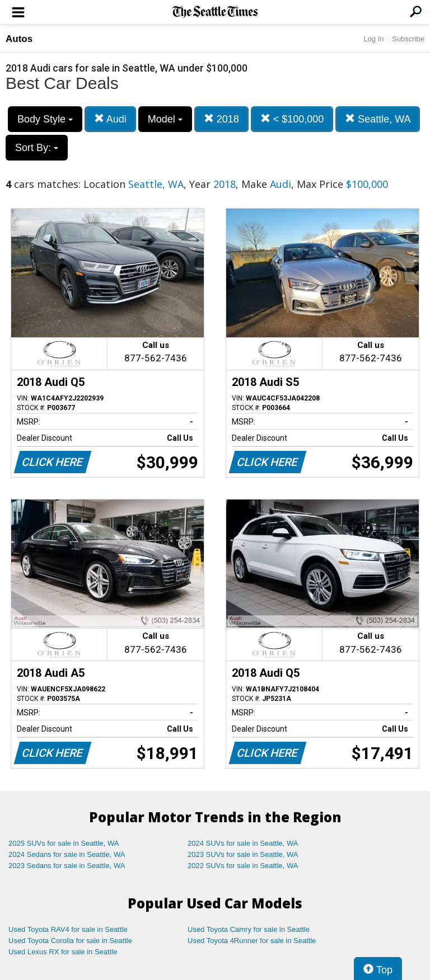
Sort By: (37, 148)
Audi (110, 119)
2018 (221, 119)
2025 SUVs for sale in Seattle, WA (64, 843)
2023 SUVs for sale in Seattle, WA (243, 854)
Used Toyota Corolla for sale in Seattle (70, 941)
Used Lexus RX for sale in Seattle (63, 952)
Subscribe (408, 39)
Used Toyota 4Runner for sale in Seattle (252, 941)
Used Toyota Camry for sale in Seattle (249, 929)
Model (165, 119)
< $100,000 (292, 119)
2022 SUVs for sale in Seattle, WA (243, 866)
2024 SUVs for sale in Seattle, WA (243, 843)
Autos (19, 39)
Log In (373, 39)
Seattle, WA (378, 119)
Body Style (45, 119)
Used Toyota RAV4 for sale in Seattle (68, 929)
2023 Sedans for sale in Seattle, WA (67, 866)
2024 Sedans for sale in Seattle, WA (67, 854)
